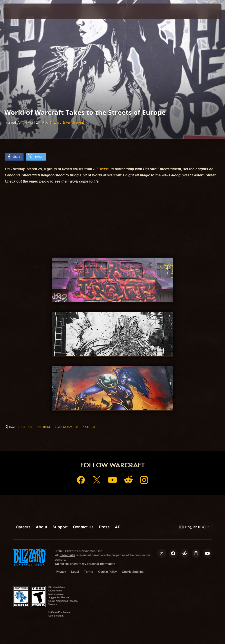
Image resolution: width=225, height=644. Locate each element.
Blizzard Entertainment (67, 122)
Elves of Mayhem (67, 427)
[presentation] (17, 11)
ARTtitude (101, 169)
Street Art (25, 427)
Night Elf (89, 427)
